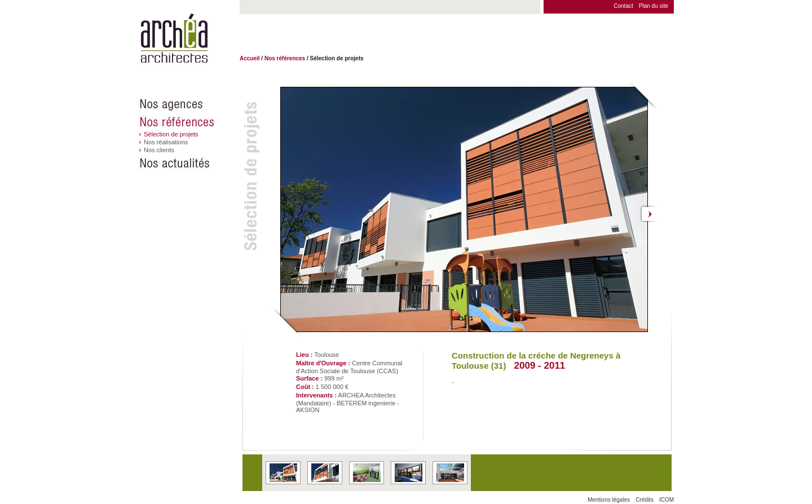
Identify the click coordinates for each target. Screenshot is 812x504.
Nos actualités (189, 163)
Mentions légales (609, 500)
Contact (623, 6)
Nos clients (159, 150)
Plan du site (654, 6)
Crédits (645, 500)
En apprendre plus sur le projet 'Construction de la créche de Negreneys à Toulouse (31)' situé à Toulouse (283, 473)
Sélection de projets (171, 134)
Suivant (651, 213)
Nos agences (189, 104)
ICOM (667, 500)
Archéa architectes (174, 39)
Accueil (250, 58)
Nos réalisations (166, 142)
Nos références (189, 122)
